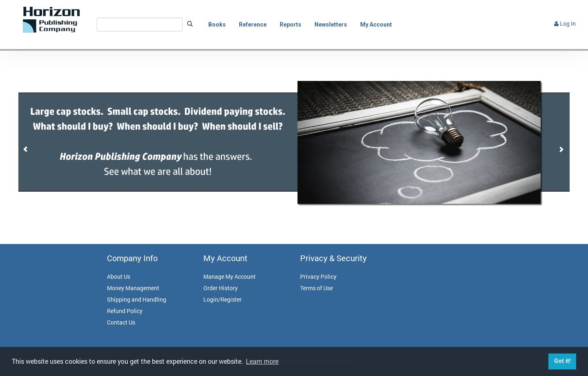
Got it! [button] (562, 361)
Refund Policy (125, 311)
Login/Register (223, 299)
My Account (376, 25)
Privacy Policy (318, 276)
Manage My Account (229, 276)
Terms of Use (316, 288)
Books (217, 25)
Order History (220, 288)
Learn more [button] (262, 361)
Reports (291, 25)
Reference (253, 25)
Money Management (133, 288)
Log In (565, 23)
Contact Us (121, 322)
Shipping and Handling (137, 299)
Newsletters (331, 25)
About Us (119, 276)
